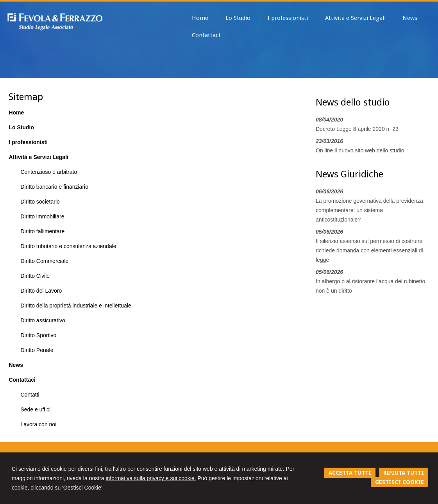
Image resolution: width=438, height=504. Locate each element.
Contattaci (22, 380)
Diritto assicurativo (43, 320)
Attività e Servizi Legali (38, 157)
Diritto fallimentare (42, 231)
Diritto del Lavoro (41, 291)
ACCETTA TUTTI (350, 473)
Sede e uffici (35, 409)
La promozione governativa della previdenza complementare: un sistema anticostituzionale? (369, 210)
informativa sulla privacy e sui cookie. (151, 478)
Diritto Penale (37, 350)
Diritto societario (40, 202)
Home (16, 113)
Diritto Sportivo (38, 335)
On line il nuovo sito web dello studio (360, 150)
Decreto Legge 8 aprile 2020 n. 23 (357, 129)
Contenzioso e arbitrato (49, 172)
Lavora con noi (38, 424)
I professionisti (28, 142)
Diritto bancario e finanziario (54, 187)
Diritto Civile (35, 276)
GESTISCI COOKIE (400, 482)
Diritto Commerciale (44, 261)
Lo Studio (21, 127)
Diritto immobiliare (42, 216)
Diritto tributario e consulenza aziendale (68, 246)
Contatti (30, 395)
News (16, 365)
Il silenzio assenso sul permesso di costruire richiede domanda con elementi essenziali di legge (369, 250)
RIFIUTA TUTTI (404, 473)
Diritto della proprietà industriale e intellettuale (76, 306)
